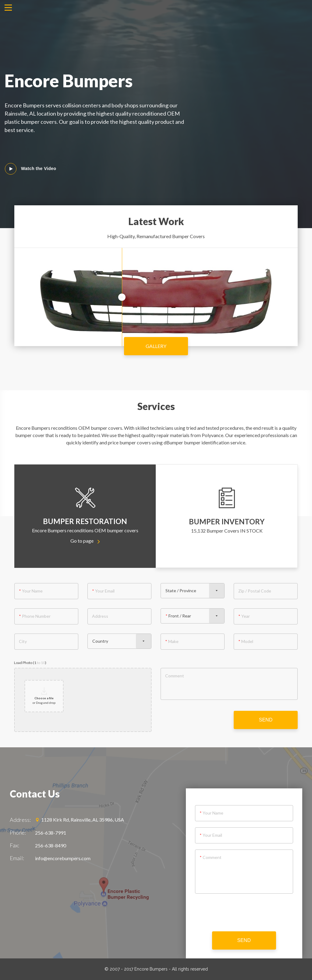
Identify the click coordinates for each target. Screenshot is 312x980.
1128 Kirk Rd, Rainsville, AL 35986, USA (80, 820)
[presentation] (244, 913)
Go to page (85, 541)
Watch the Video (39, 169)
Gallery (156, 346)
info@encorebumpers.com (63, 858)
